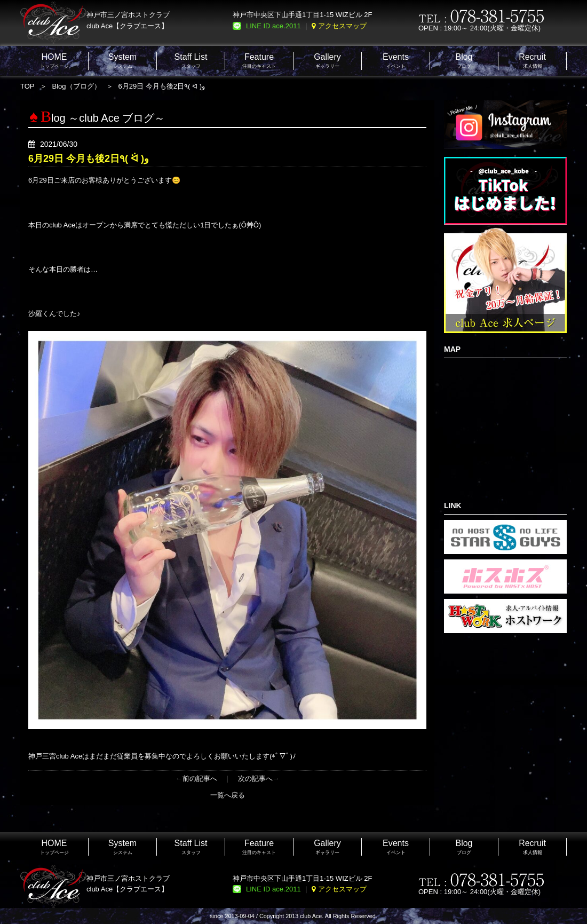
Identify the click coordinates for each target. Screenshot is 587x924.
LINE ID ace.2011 (273, 26)
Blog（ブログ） (77, 86)
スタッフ (191, 61)
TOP (27, 86)
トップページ (54, 61)
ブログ (464, 61)
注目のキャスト (259, 61)
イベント (396, 61)
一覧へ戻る (228, 795)
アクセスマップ (342, 26)
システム (122, 61)
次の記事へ (255, 779)
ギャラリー (327, 61)
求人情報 (532, 61)
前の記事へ (200, 779)
